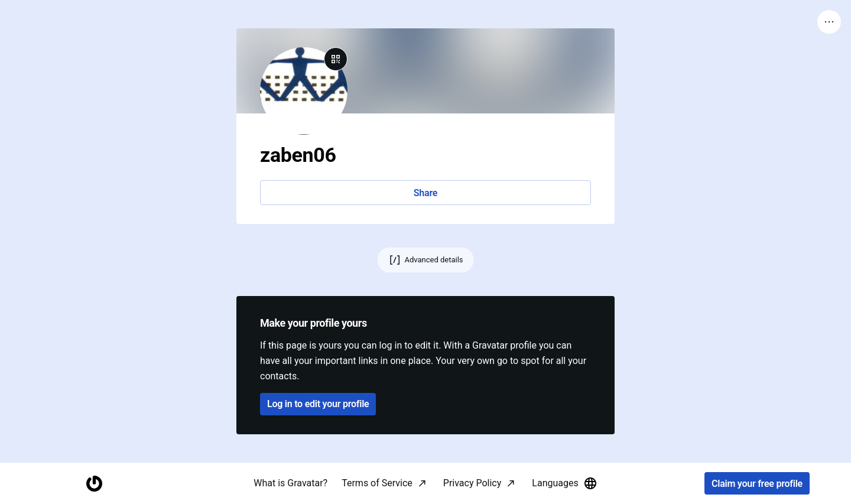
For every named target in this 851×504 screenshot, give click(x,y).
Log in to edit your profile (318, 404)
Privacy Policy (472, 483)
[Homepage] (94, 484)
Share (425, 193)
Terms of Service (377, 483)
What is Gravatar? (290, 483)
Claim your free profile (757, 484)
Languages (564, 483)
